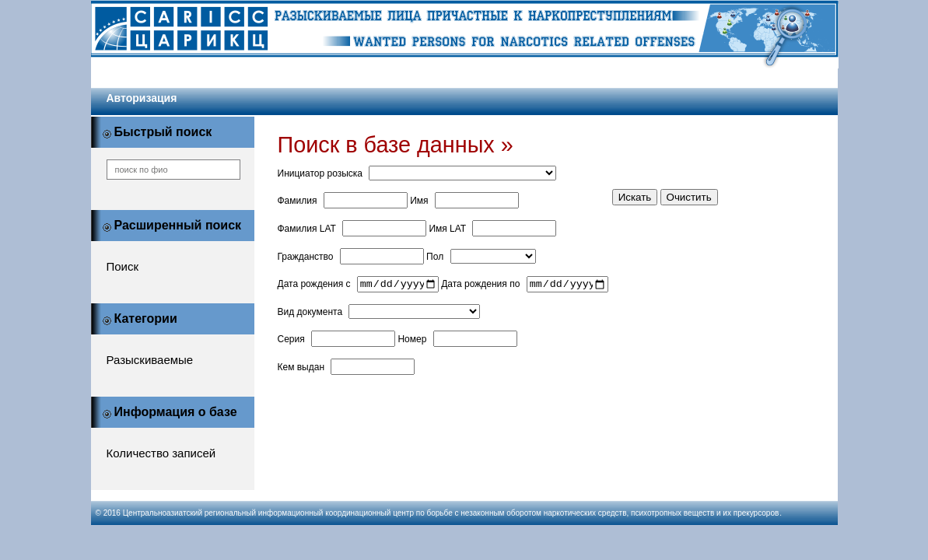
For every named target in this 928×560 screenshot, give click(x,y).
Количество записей (161, 453)
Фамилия (298, 201)
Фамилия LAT (307, 229)
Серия (291, 341)
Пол (435, 257)
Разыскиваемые (150, 360)
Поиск (123, 266)
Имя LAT (447, 229)
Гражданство (306, 257)
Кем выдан (301, 369)
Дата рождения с (314, 286)
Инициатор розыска (320, 173)
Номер (412, 341)
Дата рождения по (480, 286)
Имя (419, 201)
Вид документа (310, 314)
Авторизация (142, 98)
